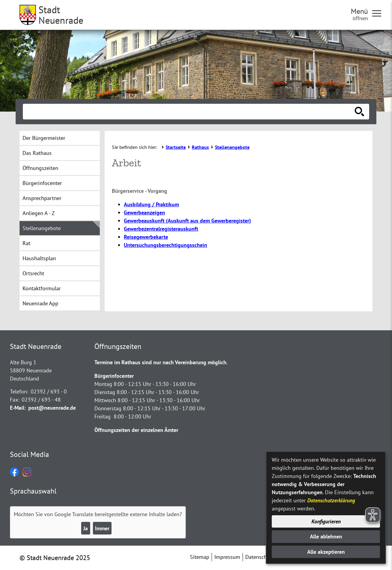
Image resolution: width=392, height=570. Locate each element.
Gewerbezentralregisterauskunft (161, 229)
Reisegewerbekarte (146, 237)
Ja (86, 528)
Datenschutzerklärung (331, 500)
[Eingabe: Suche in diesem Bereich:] (189, 112)
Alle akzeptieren (326, 552)
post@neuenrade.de (52, 408)
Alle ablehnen (326, 536)
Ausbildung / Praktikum (151, 204)
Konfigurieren (326, 521)
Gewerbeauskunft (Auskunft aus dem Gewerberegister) (187, 221)
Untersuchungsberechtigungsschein (165, 245)
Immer (102, 528)
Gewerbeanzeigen (144, 213)
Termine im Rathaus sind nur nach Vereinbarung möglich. (161, 362)
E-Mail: (18, 408)
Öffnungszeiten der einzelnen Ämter (136, 430)
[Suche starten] (360, 112)
